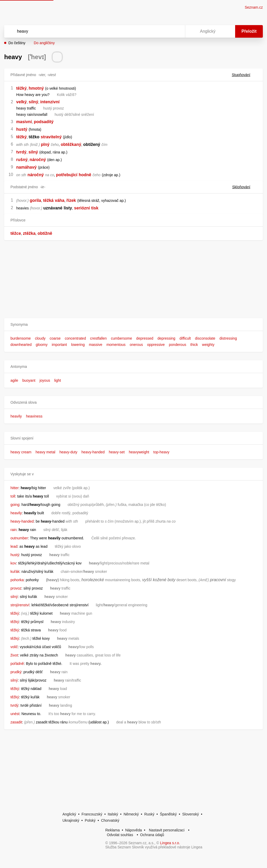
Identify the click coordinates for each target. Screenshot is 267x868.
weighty (208, 345)
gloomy (42, 345)
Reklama (112, 830)
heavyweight (139, 452)
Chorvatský (110, 820)
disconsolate (205, 338)
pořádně (17, 664)
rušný (22, 160)
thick (194, 345)
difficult (185, 338)
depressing (167, 338)
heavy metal (45, 452)
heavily (16, 416)
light (58, 380)
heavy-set (117, 452)
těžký (21, 88)
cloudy (40, 338)
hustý (22, 129)
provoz (16, 588)
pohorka (17, 580)
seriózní (82, 208)
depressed (145, 338)
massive (95, 345)
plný (45, 144)
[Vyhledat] (88, 31)
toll (13, 496)
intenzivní (50, 102)
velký (21, 102)
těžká (48, 200)
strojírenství (20, 605)
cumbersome (122, 338)
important (59, 345)
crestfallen (98, 338)
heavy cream (21, 452)
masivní (24, 122)
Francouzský (92, 814)
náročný (38, 160)
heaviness (34, 416)
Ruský (149, 814)
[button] (133, 325)
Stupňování (244, 75)
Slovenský (190, 814)
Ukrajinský (71, 820)
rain (13, 530)
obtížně (45, 233)
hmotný (36, 88)
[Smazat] (165, 31)
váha (60, 200)
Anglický (69, 814)
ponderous (178, 345)
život (14, 655)
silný (33, 102)
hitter (14, 488)
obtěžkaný (71, 144)
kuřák (15, 572)
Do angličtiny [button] (44, 43)
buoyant (29, 380)
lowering (78, 345)
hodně (85, 175)
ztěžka (29, 233)
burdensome (21, 338)
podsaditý (44, 122)
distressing (228, 338)
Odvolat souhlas (120, 835)
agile (14, 380)
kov (13, 563)
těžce (16, 233)
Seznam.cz (254, 7)
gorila (36, 200)
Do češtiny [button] (17, 43)
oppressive (156, 345)
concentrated (75, 338)
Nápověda (133, 830)
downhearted (21, 345)
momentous (116, 345)
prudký (16, 672)
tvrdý (21, 152)
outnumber (19, 538)
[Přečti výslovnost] (57, 57)
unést (15, 714)
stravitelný (51, 137)
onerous (136, 345)
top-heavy (161, 452)
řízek (71, 200)
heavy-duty (68, 452)
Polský (90, 820)
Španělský (168, 814)
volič (14, 647)
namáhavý (26, 167)
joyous (45, 380)
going (15, 505)
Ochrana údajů (152, 835)
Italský (113, 814)
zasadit (16, 722)
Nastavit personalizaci (167, 830)
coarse (55, 338)
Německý (131, 814)
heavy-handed (93, 452)
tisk (95, 208)
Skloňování (244, 187)
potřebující (67, 175)
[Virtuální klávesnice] (176, 31)
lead (14, 546)
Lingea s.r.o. (170, 843)
